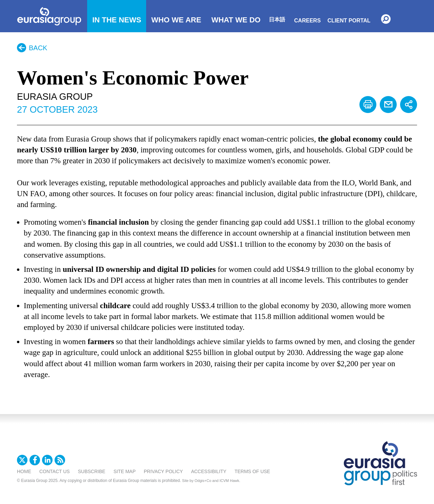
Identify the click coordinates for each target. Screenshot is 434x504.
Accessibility (209, 471)
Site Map (125, 471)
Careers (308, 21)
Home (24, 471)
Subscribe (92, 471)
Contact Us (55, 471)
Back (38, 48)
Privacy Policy (163, 471)
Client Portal (349, 21)
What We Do (236, 20)
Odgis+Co (203, 481)
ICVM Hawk (230, 481)
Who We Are (176, 20)
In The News (117, 20)
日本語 (277, 20)
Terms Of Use (252, 471)
